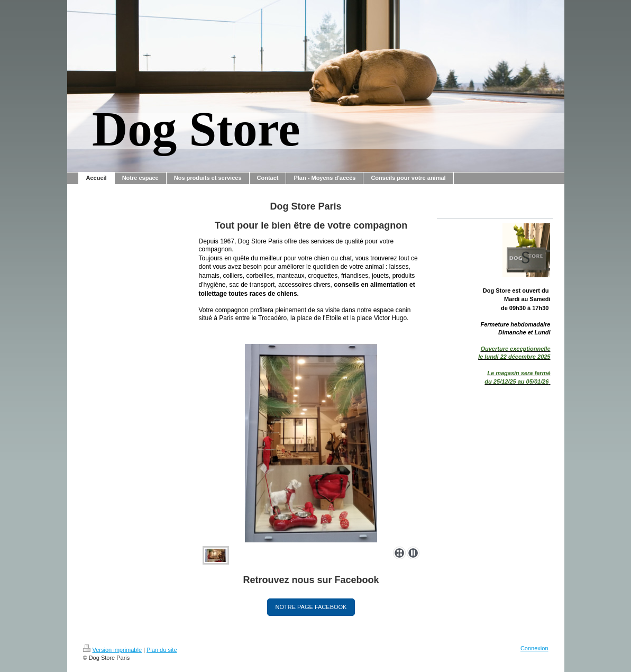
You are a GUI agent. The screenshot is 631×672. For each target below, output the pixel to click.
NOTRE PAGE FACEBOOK (311, 607)
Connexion (534, 648)
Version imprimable (113, 650)
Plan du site (162, 650)
